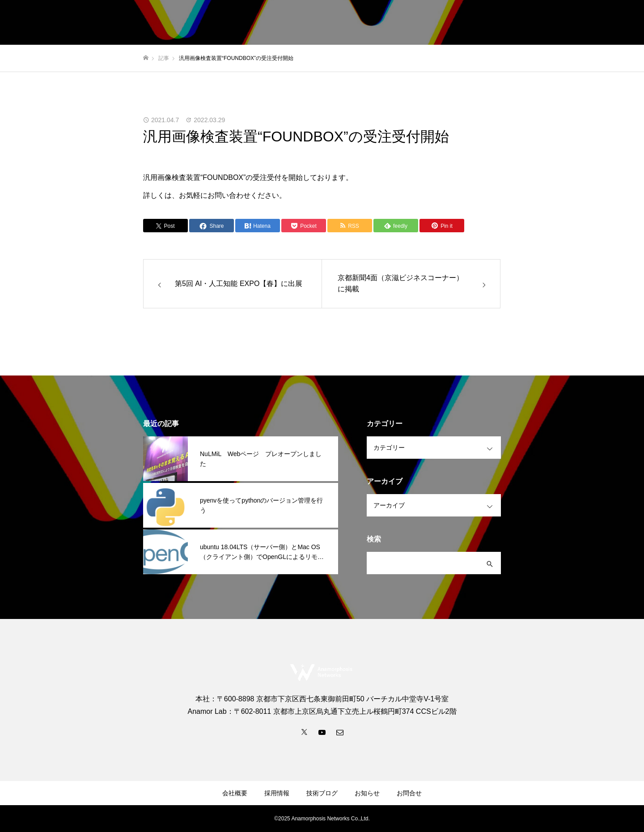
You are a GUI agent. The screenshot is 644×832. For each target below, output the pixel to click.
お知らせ (526, 23)
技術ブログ (570, 23)
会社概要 (444, 23)
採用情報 (485, 23)
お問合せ (614, 23)
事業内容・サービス (387, 23)
